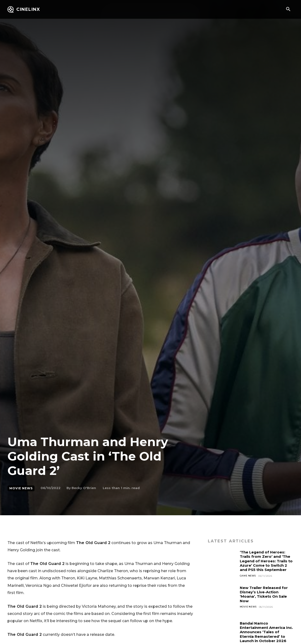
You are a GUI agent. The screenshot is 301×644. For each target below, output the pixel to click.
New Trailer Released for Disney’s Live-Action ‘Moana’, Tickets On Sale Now (265, 598)
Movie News (21, 488)
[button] (288, 10)
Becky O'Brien (84, 488)
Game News (248, 580)
